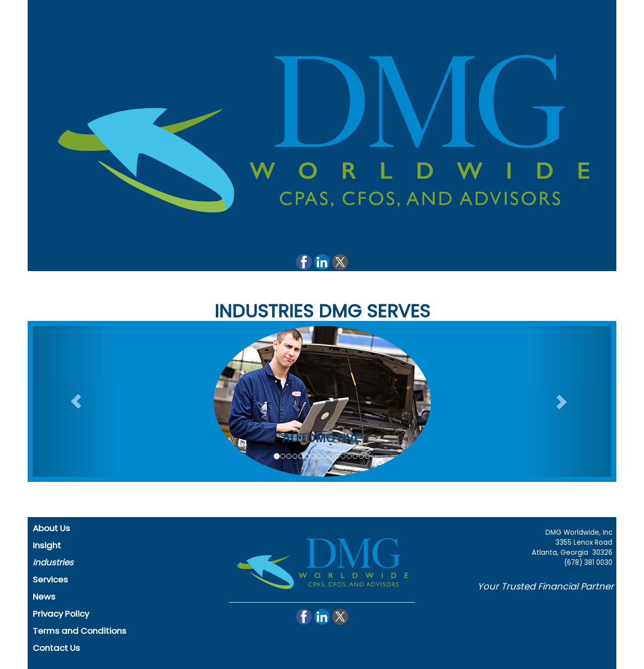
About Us (51, 528)
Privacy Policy (61, 614)
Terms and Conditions (79, 631)
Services (50, 579)
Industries (53, 562)
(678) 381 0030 (588, 563)
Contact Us (56, 648)
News (44, 597)
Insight (47, 545)
